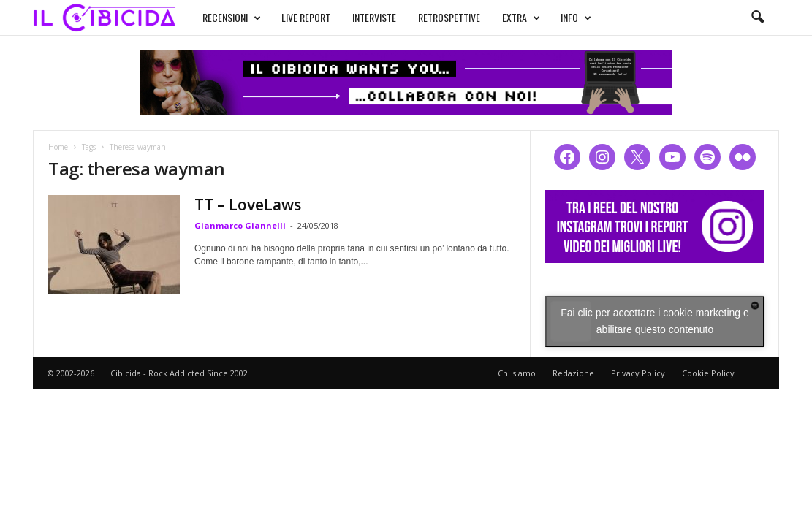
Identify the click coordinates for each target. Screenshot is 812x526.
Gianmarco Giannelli (240, 225)
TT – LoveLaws (248, 205)
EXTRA (521, 18)
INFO (576, 18)
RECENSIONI (232, 18)
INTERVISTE (374, 17)
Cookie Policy (708, 373)
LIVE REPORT (306, 17)
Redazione (573, 373)
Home (58, 147)
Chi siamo (517, 373)
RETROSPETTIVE (449, 17)
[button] (757, 18)
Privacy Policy (638, 373)
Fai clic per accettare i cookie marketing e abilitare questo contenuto (655, 321)
